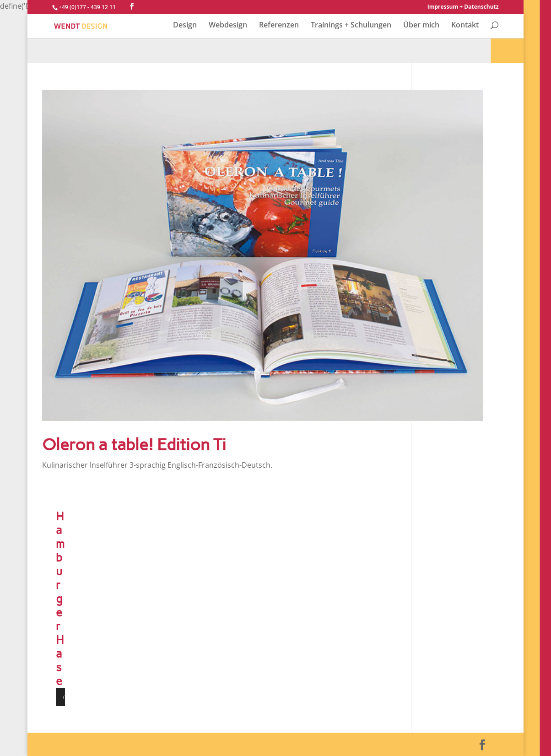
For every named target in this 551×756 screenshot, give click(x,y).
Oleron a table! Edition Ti (134, 445)
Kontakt (465, 26)
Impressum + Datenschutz (463, 7)
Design (185, 26)
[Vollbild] (88, 697)
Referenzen (279, 26)
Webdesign (228, 26)
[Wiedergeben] (68, 697)
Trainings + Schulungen (351, 26)
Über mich (421, 26)
